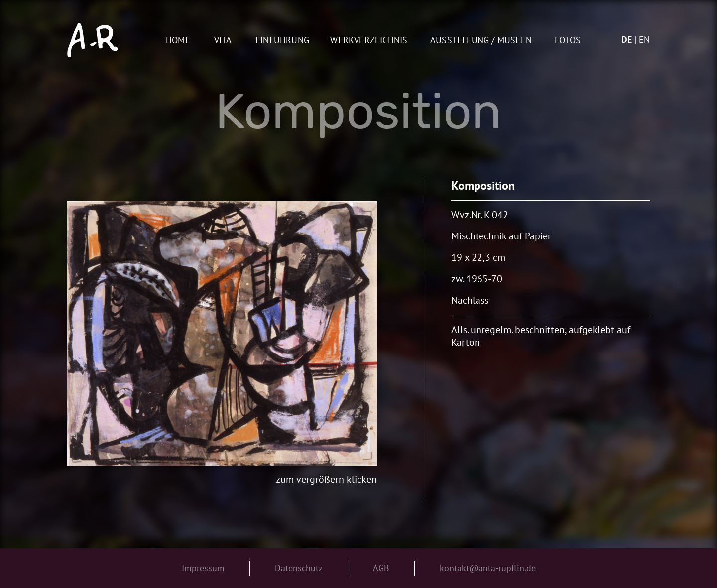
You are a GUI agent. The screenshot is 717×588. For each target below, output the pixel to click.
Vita (223, 41)
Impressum (203, 568)
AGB (381, 568)
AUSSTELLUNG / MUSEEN (481, 41)
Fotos (568, 41)
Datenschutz (299, 568)
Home (178, 41)
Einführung (282, 41)
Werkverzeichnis (369, 41)
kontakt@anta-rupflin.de (488, 568)
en (644, 40)
